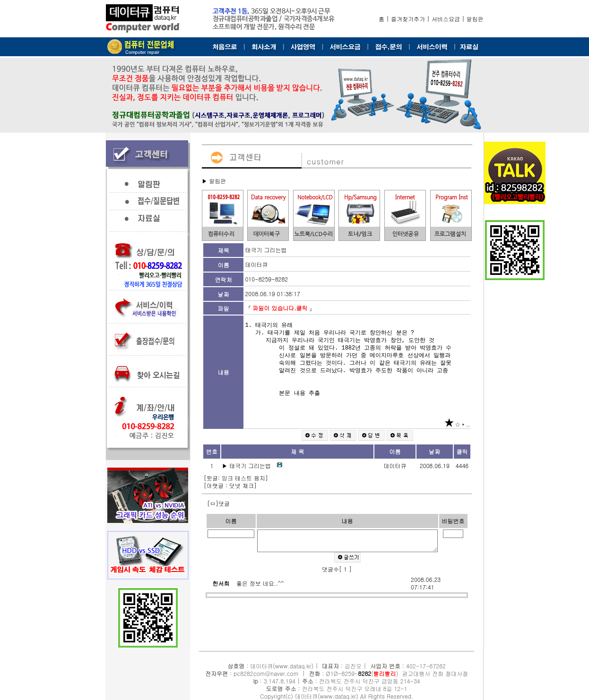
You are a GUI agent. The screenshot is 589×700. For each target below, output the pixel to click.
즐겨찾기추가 (408, 19)
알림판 (475, 19)
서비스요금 (446, 19)
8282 (365, 673)
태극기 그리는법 (251, 465)
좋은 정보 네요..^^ (260, 589)
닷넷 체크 (242, 485)
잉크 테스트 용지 (243, 478)
